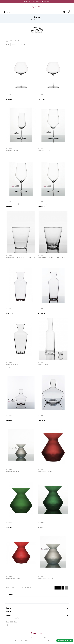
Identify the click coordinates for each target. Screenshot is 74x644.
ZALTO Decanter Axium (13, 418)
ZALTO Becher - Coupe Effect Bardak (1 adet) (52, 257)
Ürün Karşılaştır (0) (15, 41)
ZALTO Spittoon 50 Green (14, 525)
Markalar (36, 20)
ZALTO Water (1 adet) (45, 204)
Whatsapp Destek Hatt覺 (65, 640)
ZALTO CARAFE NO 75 (44, 311)
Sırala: (8, 45)
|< (56, 588)
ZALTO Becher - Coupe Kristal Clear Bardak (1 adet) (22, 257)
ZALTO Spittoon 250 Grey (46, 578)
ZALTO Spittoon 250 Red (13, 578)
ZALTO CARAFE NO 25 (12, 311)
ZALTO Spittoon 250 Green (46, 525)
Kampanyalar (19, 641)
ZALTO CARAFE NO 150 (13, 364)
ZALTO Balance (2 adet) (13, 97)
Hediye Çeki (41, 641)
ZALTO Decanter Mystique (46, 418)
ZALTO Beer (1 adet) (12, 150)
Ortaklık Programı (30, 641)
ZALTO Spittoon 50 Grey (13, 471)
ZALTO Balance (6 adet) (45, 97)
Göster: (26, 45)
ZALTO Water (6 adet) (45, 150)
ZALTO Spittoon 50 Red (45, 471)
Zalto (42, 20)
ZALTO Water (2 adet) (13, 204)
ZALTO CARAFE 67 (43, 364)
